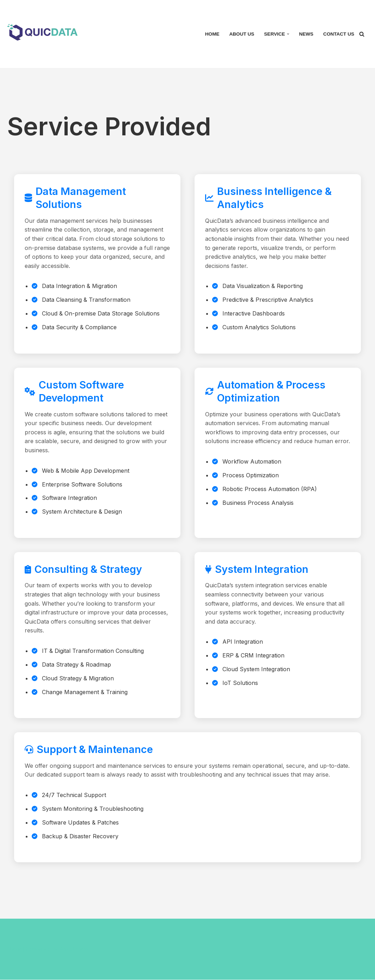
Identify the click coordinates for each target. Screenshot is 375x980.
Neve (14, 949)
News (306, 34)
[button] (288, 34)
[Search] (362, 34)
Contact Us (339, 34)
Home (212, 34)
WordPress (74, 949)
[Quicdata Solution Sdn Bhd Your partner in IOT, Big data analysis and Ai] (44, 32)
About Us (242, 34)
